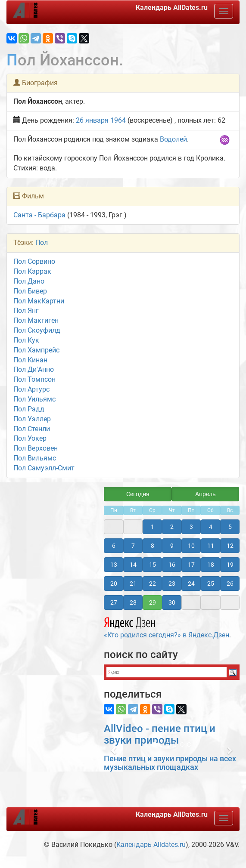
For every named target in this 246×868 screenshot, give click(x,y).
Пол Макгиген (36, 320)
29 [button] (153, 602)
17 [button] (191, 565)
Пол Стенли (32, 429)
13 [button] (114, 565)
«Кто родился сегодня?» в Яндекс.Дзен (167, 627)
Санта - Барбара (39, 215)
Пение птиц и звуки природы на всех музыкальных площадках (170, 763)
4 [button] (211, 527)
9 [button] (172, 546)
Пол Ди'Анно (34, 369)
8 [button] (153, 546)
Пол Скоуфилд (37, 330)
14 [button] (133, 565)
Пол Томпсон (34, 379)
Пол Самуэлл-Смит (44, 468)
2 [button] (172, 527)
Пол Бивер (30, 291)
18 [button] (211, 565)
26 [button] (230, 584)
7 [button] (133, 546)
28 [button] (133, 602)
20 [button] (114, 584)
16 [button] (172, 565)
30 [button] (172, 602)
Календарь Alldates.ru (151, 845)
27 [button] (114, 602)
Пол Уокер (30, 438)
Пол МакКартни (39, 301)
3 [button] (191, 527)
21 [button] (133, 584)
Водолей (173, 139)
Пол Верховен (36, 448)
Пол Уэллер (32, 419)
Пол (42, 242)
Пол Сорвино (34, 261)
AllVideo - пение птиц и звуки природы (160, 734)
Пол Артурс (31, 389)
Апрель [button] (206, 494)
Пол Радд (29, 409)
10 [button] (191, 546)
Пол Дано (29, 281)
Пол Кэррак (32, 271)
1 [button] (153, 527)
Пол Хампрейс (36, 350)
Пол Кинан (30, 360)
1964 (118, 120)
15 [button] (153, 565)
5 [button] (230, 527)
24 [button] (191, 584)
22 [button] (153, 584)
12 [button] (230, 546)
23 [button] (172, 584)
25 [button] (211, 584)
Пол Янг (26, 310)
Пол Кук (26, 340)
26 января (92, 120)
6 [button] (114, 546)
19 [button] (230, 565)
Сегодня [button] (138, 494)
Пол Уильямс (34, 399)
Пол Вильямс (35, 458)
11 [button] (211, 546)
